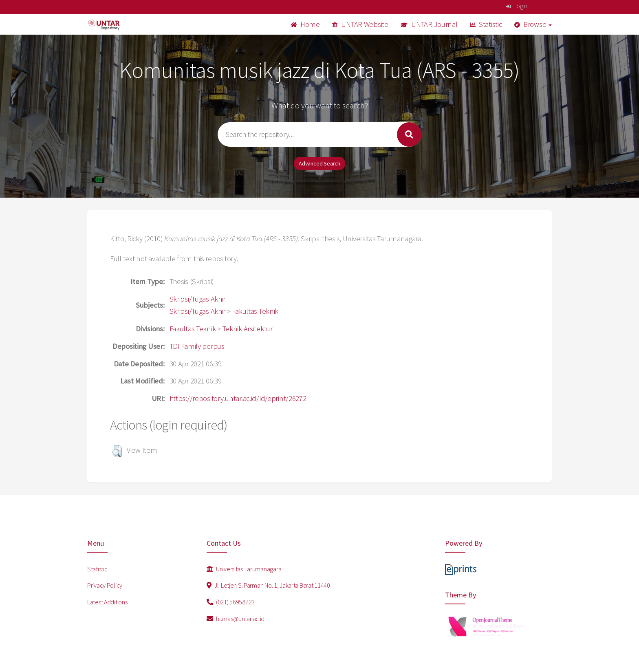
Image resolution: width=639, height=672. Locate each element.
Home (305, 24)
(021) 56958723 (231, 602)
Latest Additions (107, 602)
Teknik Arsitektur (248, 329)
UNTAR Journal (429, 24)
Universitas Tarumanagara (244, 569)
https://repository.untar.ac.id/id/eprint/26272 (238, 398)
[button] (117, 451)
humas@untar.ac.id (236, 619)
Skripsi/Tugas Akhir (198, 299)
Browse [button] (533, 24)
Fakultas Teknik (255, 311)
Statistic (486, 24)
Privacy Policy (105, 585)
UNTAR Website (360, 24)
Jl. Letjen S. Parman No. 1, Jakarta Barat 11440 (268, 585)
